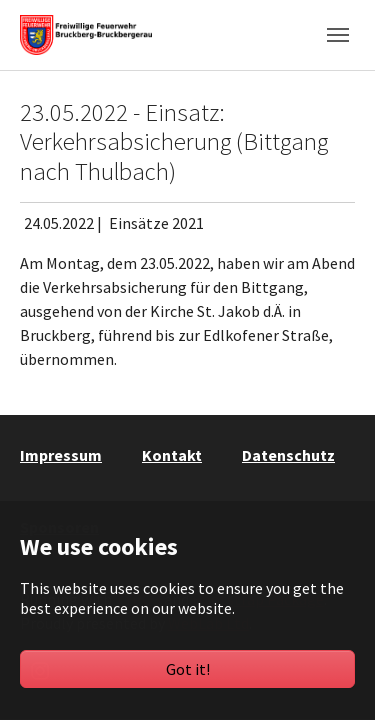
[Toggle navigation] (338, 35)
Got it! (188, 669)
